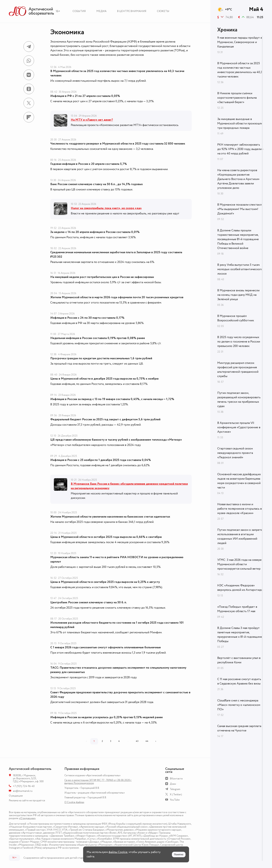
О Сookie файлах (74, 802)
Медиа (101, 11)
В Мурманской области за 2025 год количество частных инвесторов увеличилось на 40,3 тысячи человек (240, 70)
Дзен (173, 784)
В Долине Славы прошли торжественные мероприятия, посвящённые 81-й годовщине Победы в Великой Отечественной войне (238, 239)
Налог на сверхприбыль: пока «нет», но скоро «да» (106, 208)
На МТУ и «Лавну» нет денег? (92, 120)
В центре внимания (132, 11)
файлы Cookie (118, 852)
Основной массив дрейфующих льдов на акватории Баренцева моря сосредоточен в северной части (239, 481)
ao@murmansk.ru (23, 791)
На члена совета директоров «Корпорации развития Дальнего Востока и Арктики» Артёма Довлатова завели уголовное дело (238, 179)
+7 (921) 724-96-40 (24, 786)
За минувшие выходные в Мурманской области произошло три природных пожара (240, 124)
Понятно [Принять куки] (179, 855)
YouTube (175, 800)
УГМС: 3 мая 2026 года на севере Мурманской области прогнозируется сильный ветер (239, 564)
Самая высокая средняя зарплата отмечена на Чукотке (239, 728)
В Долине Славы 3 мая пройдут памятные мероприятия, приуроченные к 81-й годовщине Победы (240, 635)
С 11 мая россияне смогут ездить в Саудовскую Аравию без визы (239, 681)
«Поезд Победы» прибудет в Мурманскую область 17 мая (237, 609)
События (79, 11)
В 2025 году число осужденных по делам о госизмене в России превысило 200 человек (239, 342)
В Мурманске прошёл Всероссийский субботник (236, 318)
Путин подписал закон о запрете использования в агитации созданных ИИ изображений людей (240, 537)
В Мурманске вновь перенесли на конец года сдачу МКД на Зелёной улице (238, 295)
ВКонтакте (176, 779)
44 (147, 741)
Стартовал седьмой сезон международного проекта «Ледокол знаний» (235, 453)
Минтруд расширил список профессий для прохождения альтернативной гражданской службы (238, 370)
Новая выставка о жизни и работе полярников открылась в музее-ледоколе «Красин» (240, 509)
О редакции (16, 796)
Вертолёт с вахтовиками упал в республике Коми (239, 660)
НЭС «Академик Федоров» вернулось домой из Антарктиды (240, 588)
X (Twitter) (176, 795)
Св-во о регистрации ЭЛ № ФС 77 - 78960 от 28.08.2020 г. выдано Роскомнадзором (98, 782)
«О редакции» (27, 818)
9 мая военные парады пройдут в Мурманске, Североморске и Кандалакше (240, 42)
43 (137, 741)
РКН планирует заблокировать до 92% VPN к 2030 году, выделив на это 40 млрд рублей (240, 149)
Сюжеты (163, 11)
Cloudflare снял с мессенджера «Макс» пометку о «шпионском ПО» (239, 705)
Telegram (175, 789)
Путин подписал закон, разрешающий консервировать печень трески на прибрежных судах (239, 400)
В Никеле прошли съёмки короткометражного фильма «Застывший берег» (237, 98)
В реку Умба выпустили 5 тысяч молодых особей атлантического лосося (240, 269)
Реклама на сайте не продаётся (27, 801)
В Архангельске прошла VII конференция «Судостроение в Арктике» (239, 427)
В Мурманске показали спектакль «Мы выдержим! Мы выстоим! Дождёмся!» (240, 209)
